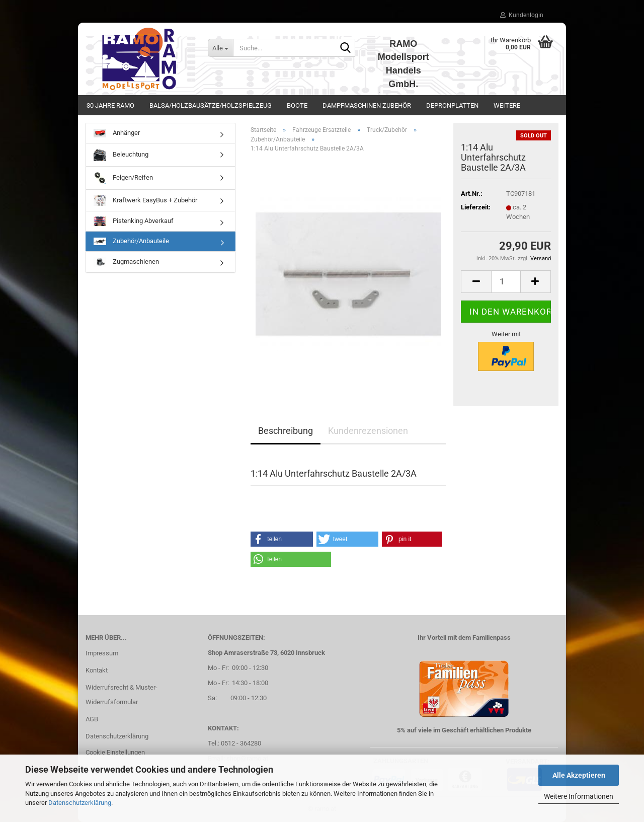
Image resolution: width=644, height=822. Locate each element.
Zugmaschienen (126, 262)
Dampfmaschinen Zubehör (367, 105)
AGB (92, 719)
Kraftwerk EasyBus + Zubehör (145, 201)
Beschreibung (286, 431)
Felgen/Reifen (123, 178)
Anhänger (117, 133)
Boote (297, 105)
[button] (476, 282)
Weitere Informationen (579, 796)
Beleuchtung (121, 155)
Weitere (507, 105)
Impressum (102, 653)
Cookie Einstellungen (115, 752)
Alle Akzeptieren (579, 775)
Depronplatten (452, 105)
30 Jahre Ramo (110, 105)
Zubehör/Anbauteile (131, 241)
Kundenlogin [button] (522, 15)
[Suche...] (220, 48)
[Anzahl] (506, 282)
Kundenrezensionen (368, 431)
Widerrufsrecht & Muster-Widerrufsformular (122, 695)
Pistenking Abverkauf (134, 221)
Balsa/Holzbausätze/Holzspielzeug (211, 105)
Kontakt (97, 670)
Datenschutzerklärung (80, 803)
